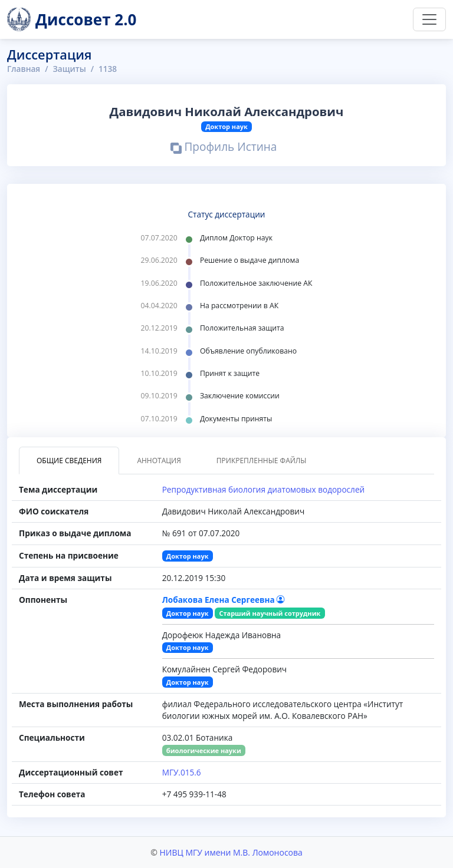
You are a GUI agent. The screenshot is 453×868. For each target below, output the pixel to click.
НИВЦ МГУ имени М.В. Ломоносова (231, 852)
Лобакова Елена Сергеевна (224, 600)
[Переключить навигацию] (429, 19)
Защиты (69, 69)
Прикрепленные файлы (262, 461)
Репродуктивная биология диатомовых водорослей (264, 489)
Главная (24, 69)
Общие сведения (69, 461)
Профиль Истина (224, 148)
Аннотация (159, 461)
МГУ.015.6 (182, 772)
